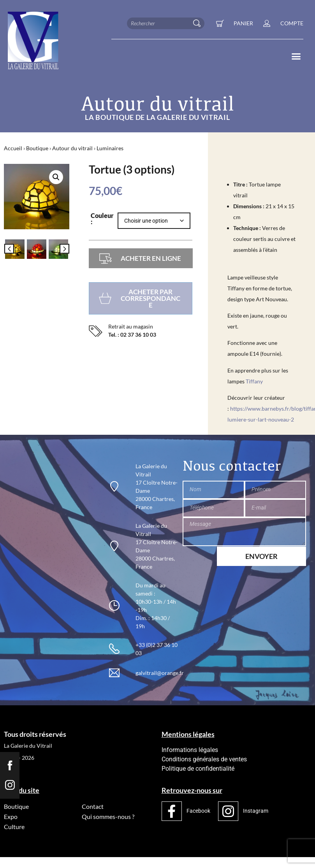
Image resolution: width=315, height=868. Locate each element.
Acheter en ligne (151, 258)
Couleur (102, 216)
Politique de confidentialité (198, 769)
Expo (11, 816)
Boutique (37, 148)
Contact (93, 806)
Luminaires (110, 148)
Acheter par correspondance (150, 298)
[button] (296, 56)
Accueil (13, 148)
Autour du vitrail (72, 148)
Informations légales (190, 750)
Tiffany (254, 381)
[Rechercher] (199, 23)
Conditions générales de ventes (204, 759)
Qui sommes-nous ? (108, 816)
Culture (14, 827)
